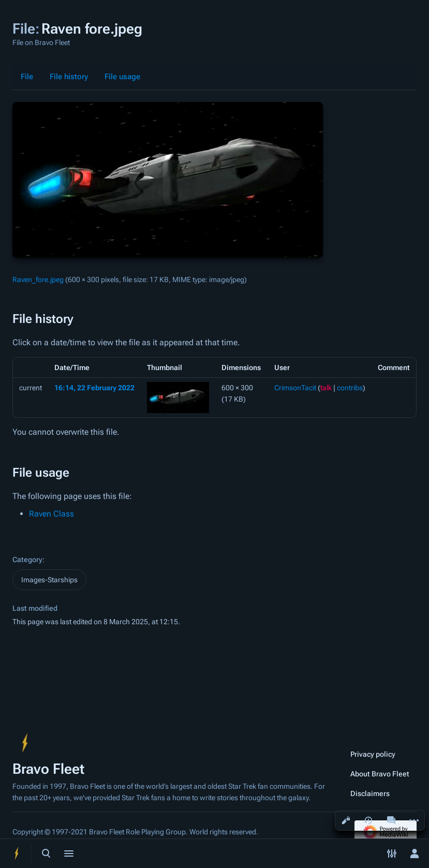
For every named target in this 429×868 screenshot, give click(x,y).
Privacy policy (373, 754)
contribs (350, 388)
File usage (122, 77)
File (27, 77)
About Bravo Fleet (380, 774)
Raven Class (51, 514)
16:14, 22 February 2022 (94, 388)
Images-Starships (49, 580)
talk (326, 388)
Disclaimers (370, 793)
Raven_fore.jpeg (38, 279)
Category (27, 560)
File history (69, 77)
